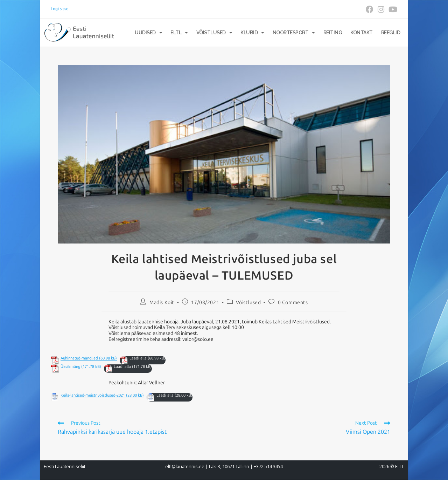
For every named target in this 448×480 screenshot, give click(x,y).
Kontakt (362, 33)
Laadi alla (138, 358)
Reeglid (391, 33)
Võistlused (214, 33)
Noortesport (294, 33)
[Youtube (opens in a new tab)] (392, 9)
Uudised (148, 33)
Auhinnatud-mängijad (79, 358)
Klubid (252, 33)
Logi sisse (60, 9)
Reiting (333, 33)
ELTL (179, 33)
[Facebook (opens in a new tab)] (370, 9)
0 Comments (293, 303)
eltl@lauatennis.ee (185, 467)
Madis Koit (162, 303)
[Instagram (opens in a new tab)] (381, 9)
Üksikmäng (70, 367)
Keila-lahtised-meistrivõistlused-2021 (93, 395)
